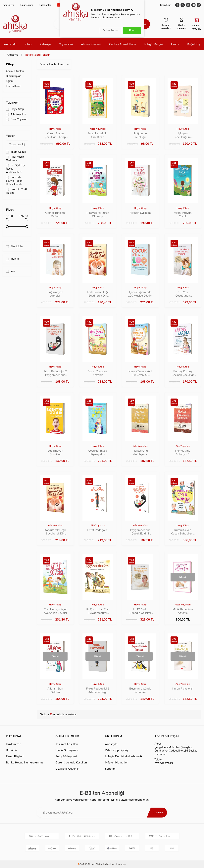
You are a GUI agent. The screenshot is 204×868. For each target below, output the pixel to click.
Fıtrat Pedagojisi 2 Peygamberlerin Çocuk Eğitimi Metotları (55, 373)
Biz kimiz (12, 750)
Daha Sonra (109, 30)
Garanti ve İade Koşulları (71, 762)
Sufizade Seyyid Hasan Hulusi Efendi (14, 181)
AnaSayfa (8, 5)
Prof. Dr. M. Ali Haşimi (17, 191)
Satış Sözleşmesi (66, 756)
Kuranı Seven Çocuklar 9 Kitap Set (55, 135)
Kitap (28, 44)
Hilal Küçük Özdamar (15, 158)
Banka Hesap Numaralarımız (25, 762)
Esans (175, 44)
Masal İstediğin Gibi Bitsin (98, 135)
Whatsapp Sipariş (117, 750)
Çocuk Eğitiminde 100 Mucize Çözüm (140, 294)
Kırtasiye (45, 44)
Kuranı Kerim (14, 86)
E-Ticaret (90, 864)
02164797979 (164, 763)
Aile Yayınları (16, 114)
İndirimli (13, 259)
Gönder (157, 813)
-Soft (82, 864)
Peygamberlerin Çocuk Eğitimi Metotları (140, 532)
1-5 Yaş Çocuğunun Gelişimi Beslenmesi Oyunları (183, 294)
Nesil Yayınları (17, 119)
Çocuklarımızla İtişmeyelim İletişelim (98, 452)
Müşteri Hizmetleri (117, 762)
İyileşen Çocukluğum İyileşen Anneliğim (183, 135)
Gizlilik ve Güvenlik (67, 769)
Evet (132, 30)
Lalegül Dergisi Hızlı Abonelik (124, 756)
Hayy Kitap (15, 109)
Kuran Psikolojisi (183, 689)
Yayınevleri (66, 44)
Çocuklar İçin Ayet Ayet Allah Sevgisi (55, 611)
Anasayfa (10, 44)
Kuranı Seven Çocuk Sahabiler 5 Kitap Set (183, 532)
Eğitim (10, 81)
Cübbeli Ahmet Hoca (122, 44)
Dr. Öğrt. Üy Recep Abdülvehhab (15, 169)
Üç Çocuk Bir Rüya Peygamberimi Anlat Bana (98, 611)
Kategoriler (45, 5)
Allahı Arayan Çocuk (183, 214)
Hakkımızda (14, 744)
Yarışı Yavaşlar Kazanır (98, 373)
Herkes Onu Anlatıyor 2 (140, 452)
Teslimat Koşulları (67, 744)
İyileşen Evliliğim (140, 213)
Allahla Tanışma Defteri (55, 214)
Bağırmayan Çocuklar (55, 452)
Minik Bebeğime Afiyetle (183, 611)
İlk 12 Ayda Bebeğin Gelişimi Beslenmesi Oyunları (140, 611)
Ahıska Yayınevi (91, 44)
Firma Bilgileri (15, 756)
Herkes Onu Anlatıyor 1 (183, 452)
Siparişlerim (26, 5)
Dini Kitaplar (13, 76)
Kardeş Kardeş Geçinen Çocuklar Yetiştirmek (183, 373)
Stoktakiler (15, 246)
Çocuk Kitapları (15, 71)
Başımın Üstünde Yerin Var (140, 690)
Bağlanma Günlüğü (140, 135)
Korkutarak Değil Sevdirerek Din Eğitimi (98, 294)
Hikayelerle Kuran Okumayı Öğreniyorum (98, 214)
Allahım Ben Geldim (55, 690)
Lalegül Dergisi (153, 44)
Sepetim (110, 769)
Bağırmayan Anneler (55, 294)
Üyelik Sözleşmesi (67, 750)
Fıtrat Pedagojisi (98, 530)
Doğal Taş (193, 44)
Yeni (11, 271)
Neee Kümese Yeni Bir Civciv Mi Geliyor (140, 373)
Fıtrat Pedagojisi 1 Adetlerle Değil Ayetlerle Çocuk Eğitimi (98, 690)
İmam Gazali (16, 152)
